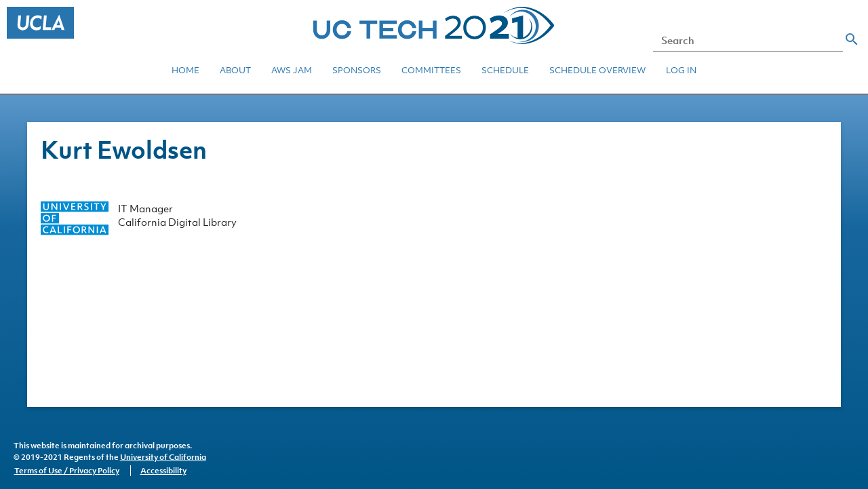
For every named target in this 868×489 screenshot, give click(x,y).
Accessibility (163, 471)
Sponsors (357, 70)
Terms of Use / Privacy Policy (67, 471)
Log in (681, 70)
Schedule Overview (597, 70)
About (235, 70)
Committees (431, 70)
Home (185, 70)
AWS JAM (292, 70)
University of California (163, 457)
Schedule (505, 70)
